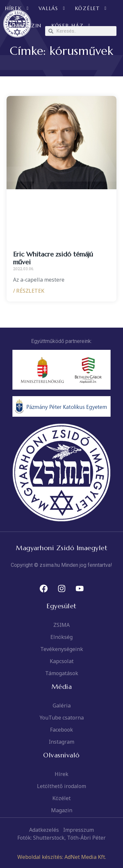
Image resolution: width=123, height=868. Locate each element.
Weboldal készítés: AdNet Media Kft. (62, 857)
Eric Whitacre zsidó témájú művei (53, 258)
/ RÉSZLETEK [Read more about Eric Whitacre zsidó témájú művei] (29, 291)
